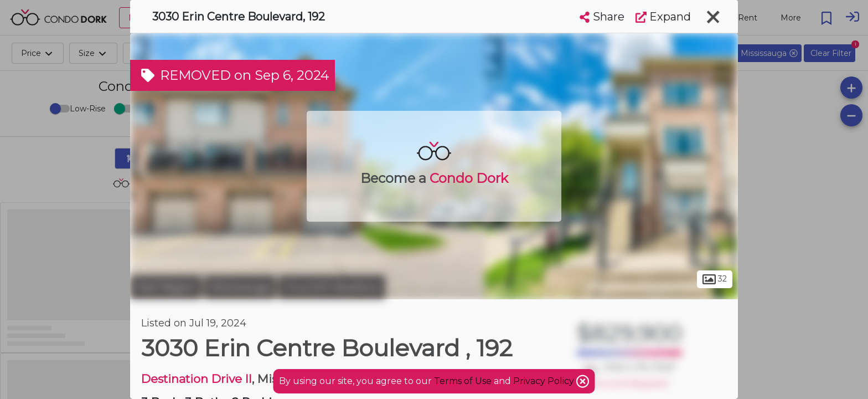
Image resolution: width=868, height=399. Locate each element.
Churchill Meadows (332, 287)
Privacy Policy (545, 381)
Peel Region (166, 287)
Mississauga (240, 287)
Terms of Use (463, 381)
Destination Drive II (197, 379)
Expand (663, 17)
